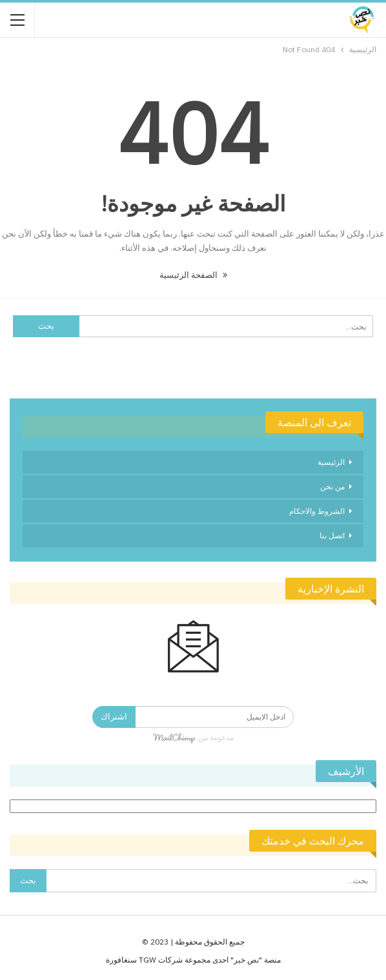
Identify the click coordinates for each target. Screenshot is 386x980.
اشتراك (114, 717)
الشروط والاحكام (317, 511)
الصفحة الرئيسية (193, 275)
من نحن (332, 486)
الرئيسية (331, 462)
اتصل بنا (332, 535)
